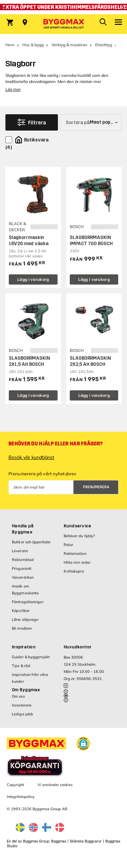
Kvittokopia (74, 571)
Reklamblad (23, 560)
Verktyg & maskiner (69, 45)
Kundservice (78, 526)
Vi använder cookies (55, 785)
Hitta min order (77, 562)
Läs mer (13, 89)
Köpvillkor (21, 611)
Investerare (22, 705)
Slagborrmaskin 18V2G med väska (29, 241)
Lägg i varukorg (33, 279)
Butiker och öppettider (31, 542)
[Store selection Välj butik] (25, 22)
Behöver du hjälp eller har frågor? (56, 444)
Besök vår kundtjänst (31, 457)
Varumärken (23, 577)
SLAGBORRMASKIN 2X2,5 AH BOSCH (90, 361)
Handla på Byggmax (23, 529)
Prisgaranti (22, 568)
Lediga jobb (23, 714)
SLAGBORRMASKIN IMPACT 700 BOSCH (91, 241)
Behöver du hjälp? (79, 536)
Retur (69, 545)
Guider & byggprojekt (31, 657)
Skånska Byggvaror (86, 841)
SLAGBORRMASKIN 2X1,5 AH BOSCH (29, 361)
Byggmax (59, 841)
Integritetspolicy (21, 797)
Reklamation (75, 554)
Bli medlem (22, 628)
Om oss (18, 696)
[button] (83, 744)
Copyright (15, 785)
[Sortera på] (91, 122)
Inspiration (24, 647)
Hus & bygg (33, 45)
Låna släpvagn (25, 619)
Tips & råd (21, 666)
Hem (10, 45)
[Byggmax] (64, 24)
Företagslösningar (28, 602)
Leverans (20, 551)
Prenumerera (96, 487)
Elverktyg (104, 45)
